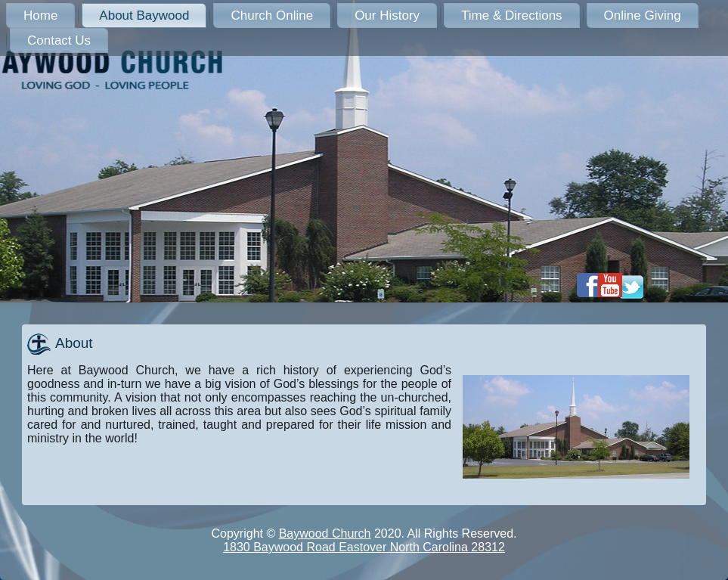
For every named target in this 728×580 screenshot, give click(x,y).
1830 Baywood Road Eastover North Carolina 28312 (364, 547)
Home (40, 16)
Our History (387, 16)
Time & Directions (512, 16)
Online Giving (643, 16)
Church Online (272, 16)
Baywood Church (325, 533)
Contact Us (59, 40)
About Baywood (144, 16)
